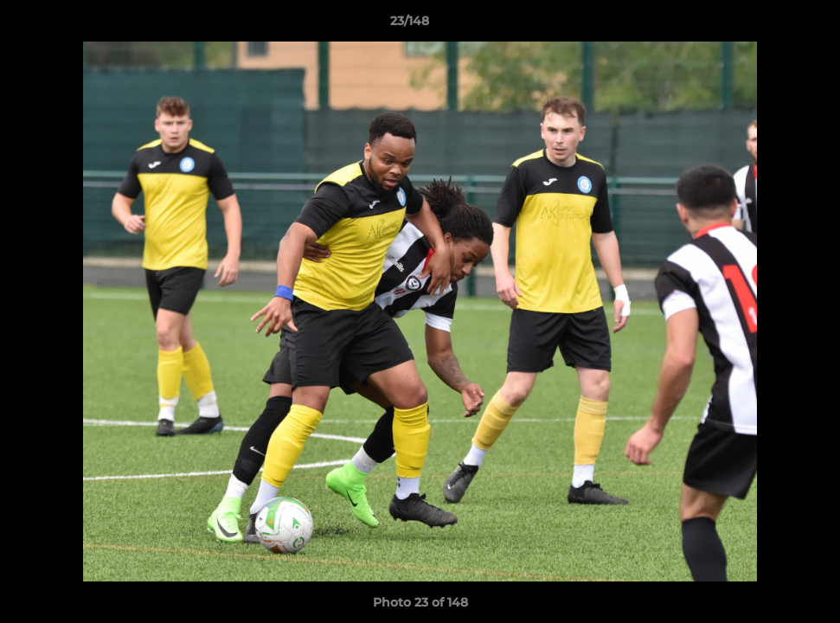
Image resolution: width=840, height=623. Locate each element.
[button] (767, 25)
